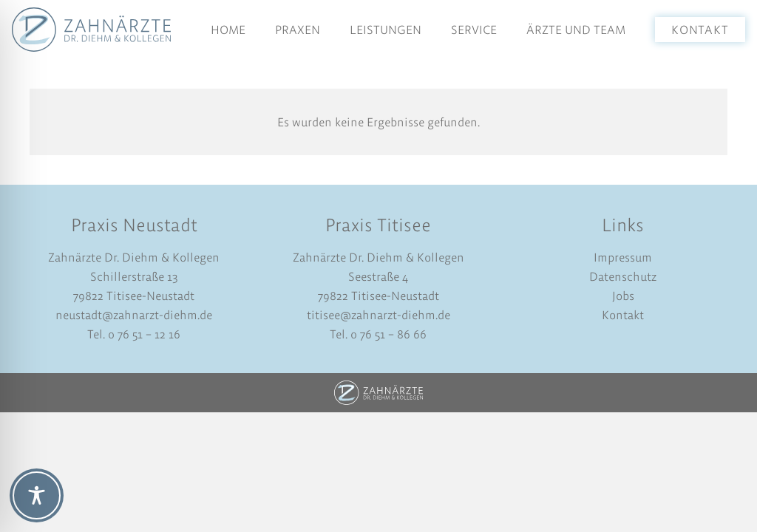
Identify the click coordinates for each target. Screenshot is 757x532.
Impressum (623, 257)
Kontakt (623, 315)
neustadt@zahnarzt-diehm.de (134, 315)
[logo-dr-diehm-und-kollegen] (91, 30)
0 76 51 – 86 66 (387, 334)
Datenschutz (623, 276)
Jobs (623, 296)
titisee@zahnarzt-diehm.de (378, 315)
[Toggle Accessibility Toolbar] (37, 495)
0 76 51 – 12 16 (144, 334)
